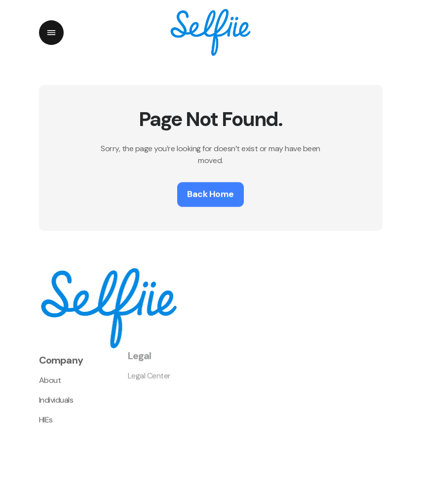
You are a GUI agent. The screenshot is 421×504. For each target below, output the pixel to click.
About (50, 375)
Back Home (210, 193)
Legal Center (149, 369)
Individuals (56, 395)
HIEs (46, 415)
